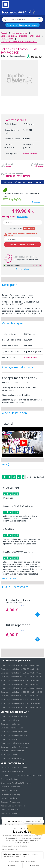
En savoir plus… (22, 269)
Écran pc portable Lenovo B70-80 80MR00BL (20, 669)
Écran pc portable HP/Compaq (14, 716)
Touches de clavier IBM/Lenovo (14, 768)
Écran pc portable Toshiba (12, 728)
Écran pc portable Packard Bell (14, 732)
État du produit (8, 217)
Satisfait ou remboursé (10, 787)
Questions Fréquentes (10, 802)
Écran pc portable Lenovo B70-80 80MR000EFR (21, 707)
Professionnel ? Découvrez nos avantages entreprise (22, 182)
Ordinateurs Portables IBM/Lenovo (16, 783)
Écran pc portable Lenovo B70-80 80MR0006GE (21, 673)
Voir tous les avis (9, 578)
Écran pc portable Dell (10, 739)
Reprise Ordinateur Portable (13, 806)
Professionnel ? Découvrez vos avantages (22, 25)
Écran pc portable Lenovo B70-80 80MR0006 (20, 665)
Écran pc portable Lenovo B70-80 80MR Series (20, 703)
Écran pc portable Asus (10, 720)
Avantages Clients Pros (10, 810)
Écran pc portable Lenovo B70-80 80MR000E (20, 696)
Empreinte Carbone (9, 798)
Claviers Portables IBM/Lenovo (14, 771)
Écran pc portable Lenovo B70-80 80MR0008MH (21, 688)
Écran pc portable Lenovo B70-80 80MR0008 (20, 680)
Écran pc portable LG (10, 754)
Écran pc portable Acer (10, 724)
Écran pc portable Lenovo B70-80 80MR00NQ (20, 684)
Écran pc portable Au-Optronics (14, 747)
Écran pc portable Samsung (12, 751)
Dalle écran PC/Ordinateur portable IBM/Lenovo (21, 775)
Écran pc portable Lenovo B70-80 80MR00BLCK (21, 677)
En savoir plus (37, 202)
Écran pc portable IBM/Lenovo (14, 735)
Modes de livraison (9, 790)
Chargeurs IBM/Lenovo (11, 779)
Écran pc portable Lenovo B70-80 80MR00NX (20, 700)
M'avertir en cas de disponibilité (22, 245)
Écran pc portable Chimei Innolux (15, 743)
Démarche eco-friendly (10, 794)
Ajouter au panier (37, 615)
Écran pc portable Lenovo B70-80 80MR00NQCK (21, 692)
